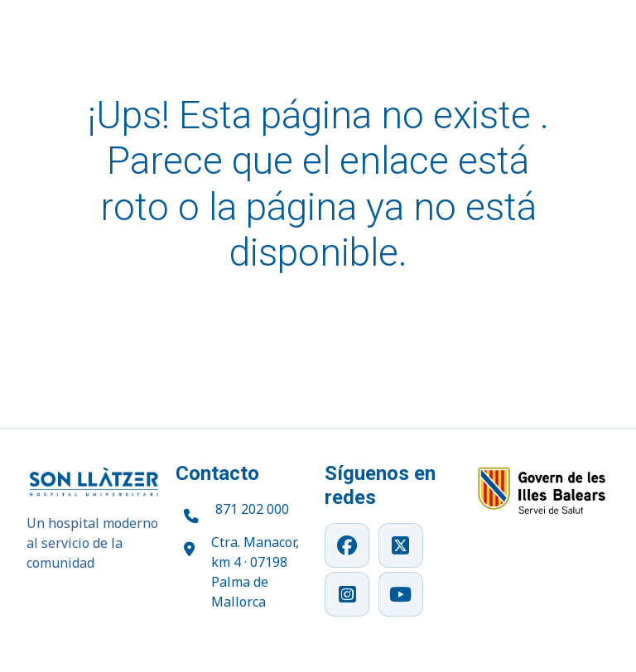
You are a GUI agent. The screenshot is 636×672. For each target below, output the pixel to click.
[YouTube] (401, 594)
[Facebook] (347, 545)
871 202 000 (252, 509)
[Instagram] (347, 594)
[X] (401, 545)
